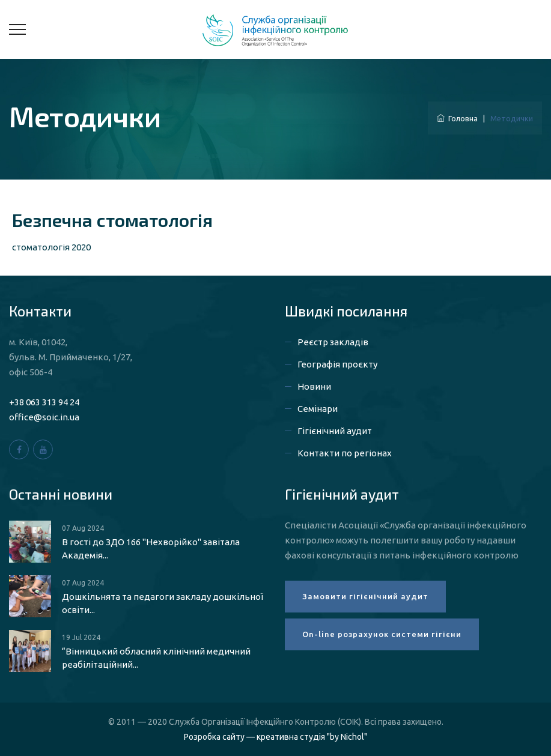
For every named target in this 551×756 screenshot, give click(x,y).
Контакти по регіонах (345, 453)
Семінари (318, 409)
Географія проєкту (337, 364)
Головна (457, 118)
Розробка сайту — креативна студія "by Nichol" (275, 737)
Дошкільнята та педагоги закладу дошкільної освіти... (163, 603)
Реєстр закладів (333, 342)
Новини (314, 386)
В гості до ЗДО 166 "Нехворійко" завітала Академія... (151, 549)
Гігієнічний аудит (335, 431)
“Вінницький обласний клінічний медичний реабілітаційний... (156, 658)
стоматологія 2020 (51, 247)
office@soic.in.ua (44, 417)
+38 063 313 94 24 (44, 402)
